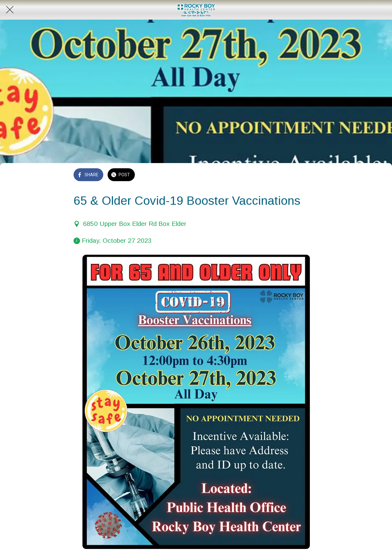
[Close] (10, 10)
